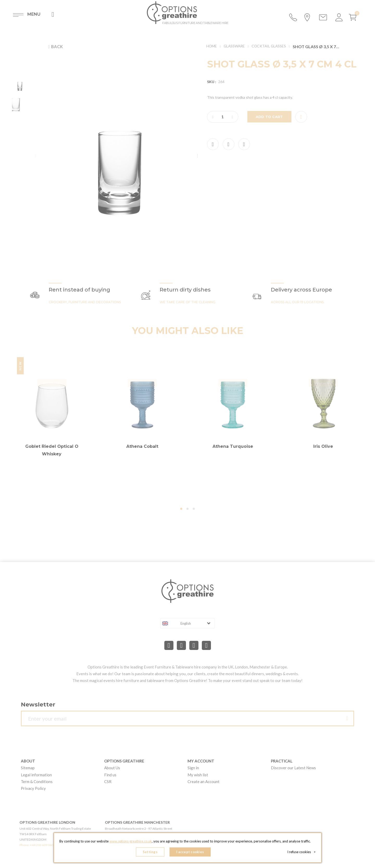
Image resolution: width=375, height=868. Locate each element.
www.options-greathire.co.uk (130, 842)
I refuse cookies (302, 852)
